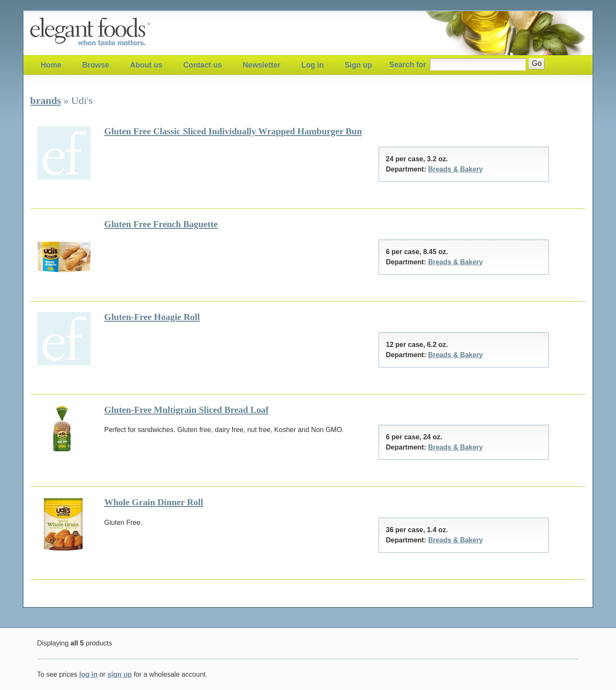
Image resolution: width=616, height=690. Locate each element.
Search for (408, 64)
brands (46, 101)
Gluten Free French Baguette (161, 224)
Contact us (203, 65)
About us (146, 65)
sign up (120, 674)
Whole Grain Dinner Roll (154, 502)
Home (51, 65)
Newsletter (261, 65)
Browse (96, 65)
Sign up (358, 65)
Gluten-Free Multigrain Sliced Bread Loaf (187, 410)
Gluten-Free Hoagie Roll (152, 317)
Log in (313, 65)
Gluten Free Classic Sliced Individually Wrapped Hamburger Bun (233, 131)
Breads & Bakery (456, 169)
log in (88, 674)
